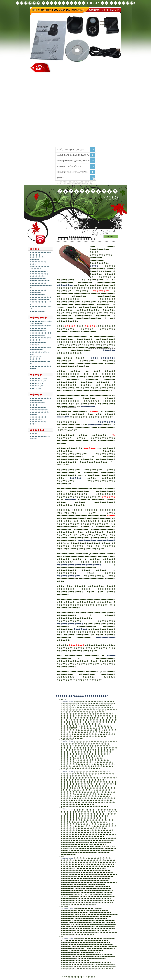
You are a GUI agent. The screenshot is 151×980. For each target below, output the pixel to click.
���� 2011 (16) (36, 386)
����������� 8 (39, 271)
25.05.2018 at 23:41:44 (67, 810)
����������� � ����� (82, 239)
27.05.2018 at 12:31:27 (67, 938)
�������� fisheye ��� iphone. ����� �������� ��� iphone (41, 323)
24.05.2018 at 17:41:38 (67, 772)
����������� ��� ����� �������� (41, 298)
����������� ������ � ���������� (38, 292)
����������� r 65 (101, 524)
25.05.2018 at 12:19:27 (67, 858)
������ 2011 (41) (38, 381)
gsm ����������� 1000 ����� (40, 268)
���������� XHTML (40, 436)
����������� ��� (102, 285)
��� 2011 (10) (36, 388)
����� (34, 434)
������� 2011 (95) (39, 378)
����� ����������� (74, 237)
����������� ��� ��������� (41, 348)
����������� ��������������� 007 (41, 285)
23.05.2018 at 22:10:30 (67, 702)
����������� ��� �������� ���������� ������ (41, 256)
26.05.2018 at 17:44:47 (67, 908)
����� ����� (38, 311)
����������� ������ (38, 344)
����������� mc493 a (71, 475)
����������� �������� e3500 (38, 329)
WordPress (34, 439)
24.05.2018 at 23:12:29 (67, 742)
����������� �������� (38, 418)
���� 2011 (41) (36, 383)
